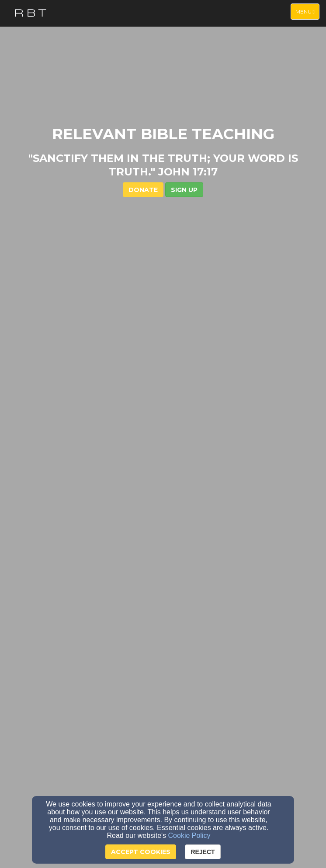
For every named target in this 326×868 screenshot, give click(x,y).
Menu (307, 11)
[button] (184, 189)
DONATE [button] (143, 189)
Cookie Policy (189, 835)
